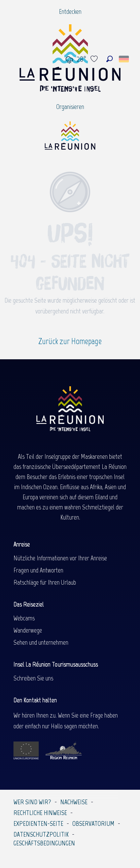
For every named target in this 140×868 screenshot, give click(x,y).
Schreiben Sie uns (33, 678)
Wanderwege (28, 630)
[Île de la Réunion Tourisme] (70, 138)
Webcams (24, 618)
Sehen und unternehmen (41, 642)
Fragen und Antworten (38, 570)
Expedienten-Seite (38, 823)
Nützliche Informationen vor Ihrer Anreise (60, 558)
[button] (110, 59)
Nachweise (74, 802)
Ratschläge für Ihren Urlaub (45, 582)
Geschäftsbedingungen (44, 843)
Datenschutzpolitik (41, 834)
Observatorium (93, 823)
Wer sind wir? (32, 802)
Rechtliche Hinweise (40, 813)
